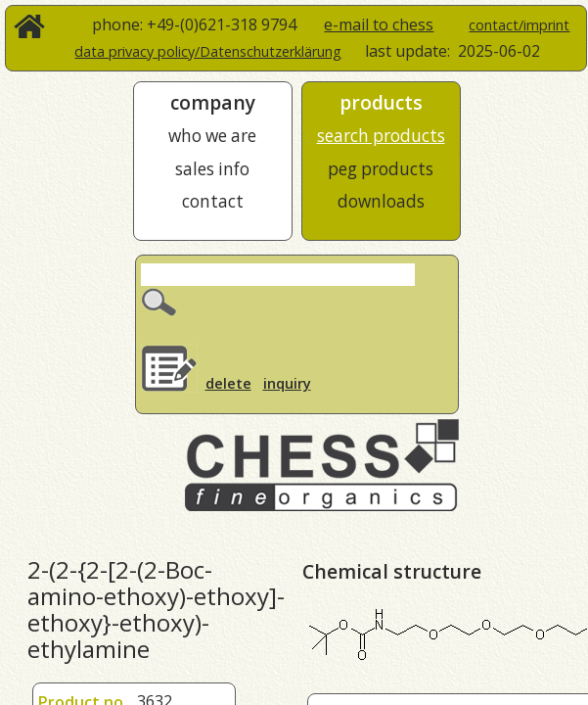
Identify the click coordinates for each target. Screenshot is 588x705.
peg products (381, 169)
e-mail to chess (379, 24)
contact (213, 201)
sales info (212, 169)
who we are (212, 136)
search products (381, 136)
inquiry (287, 383)
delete (228, 383)
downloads (381, 201)
